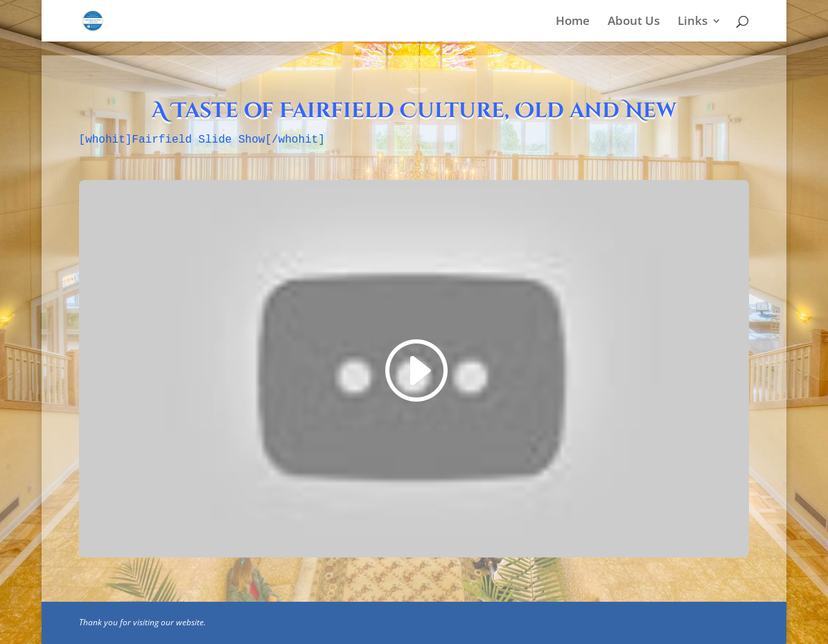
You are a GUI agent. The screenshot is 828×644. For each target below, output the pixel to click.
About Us (634, 22)
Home (573, 22)
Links (693, 22)
